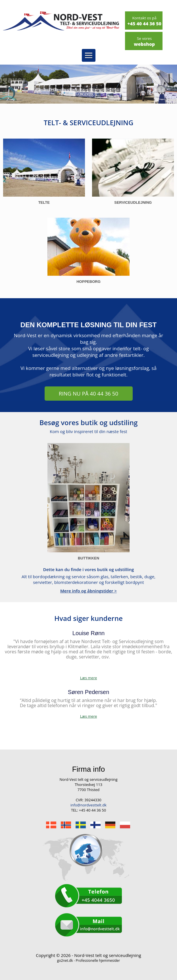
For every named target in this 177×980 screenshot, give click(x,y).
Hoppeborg (88, 282)
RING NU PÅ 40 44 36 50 (88, 393)
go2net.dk (65, 961)
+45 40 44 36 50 (144, 21)
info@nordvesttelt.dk (88, 805)
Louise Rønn (88, 633)
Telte (44, 202)
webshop (144, 42)
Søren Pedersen (89, 692)
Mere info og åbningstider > (88, 591)
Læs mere (89, 716)
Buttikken (88, 558)
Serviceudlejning (133, 202)
